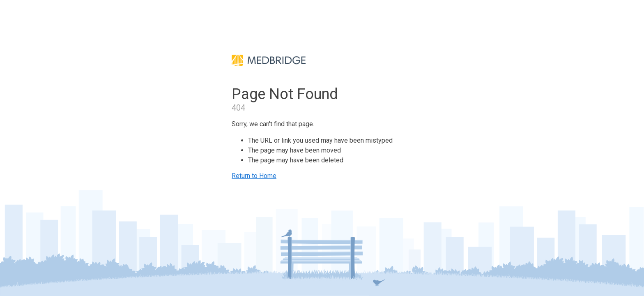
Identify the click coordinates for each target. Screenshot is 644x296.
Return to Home (254, 176)
